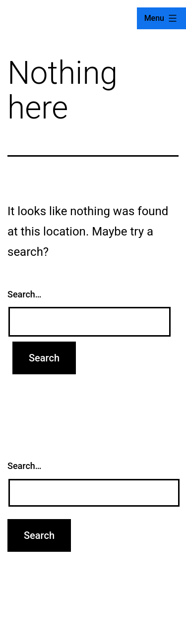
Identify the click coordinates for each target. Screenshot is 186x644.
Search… (25, 294)
